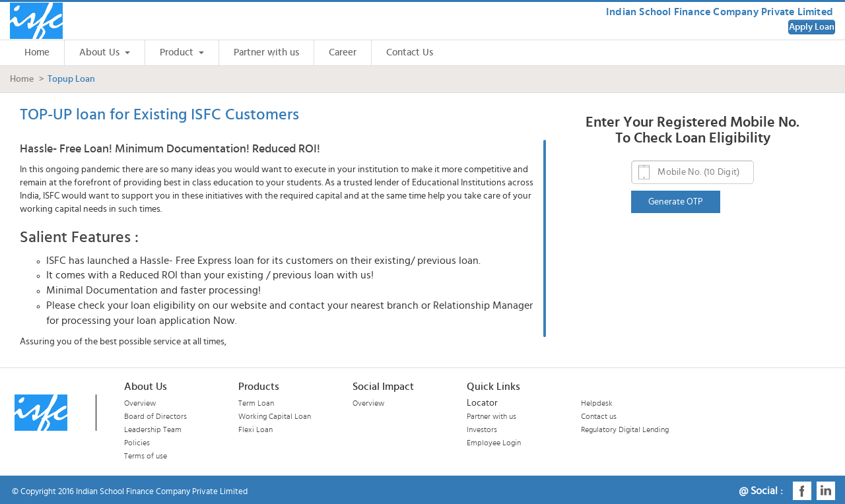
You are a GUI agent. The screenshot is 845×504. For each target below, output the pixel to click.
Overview (140, 403)
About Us (105, 52)
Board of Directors (155, 416)
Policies (137, 443)
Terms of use (146, 456)
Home (37, 52)
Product (182, 52)
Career (343, 52)
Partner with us (266, 52)
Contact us (599, 416)
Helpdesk (597, 403)
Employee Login (494, 443)
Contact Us (410, 52)
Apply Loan (812, 27)
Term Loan (256, 403)
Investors (482, 429)
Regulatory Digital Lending (625, 429)
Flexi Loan (255, 429)
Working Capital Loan (275, 416)
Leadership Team (153, 429)
